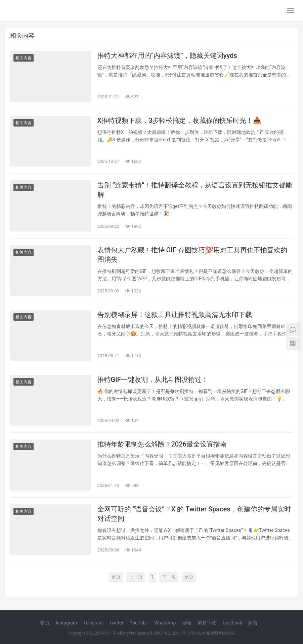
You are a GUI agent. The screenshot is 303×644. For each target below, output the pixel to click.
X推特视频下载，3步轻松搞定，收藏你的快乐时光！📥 (180, 120)
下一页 (169, 577)
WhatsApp (165, 623)
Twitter (116, 623)
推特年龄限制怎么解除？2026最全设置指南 (162, 444)
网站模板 (227, 633)
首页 (116, 577)
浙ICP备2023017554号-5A (177, 633)
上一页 (136, 577)
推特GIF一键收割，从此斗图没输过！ (153, 380)
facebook (232, 623)
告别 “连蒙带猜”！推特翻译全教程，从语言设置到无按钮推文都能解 (195, 190)
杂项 (187, 623)
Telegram (93, 623)
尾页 (189, 577)
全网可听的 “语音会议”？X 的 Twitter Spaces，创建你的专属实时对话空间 (194, 514)
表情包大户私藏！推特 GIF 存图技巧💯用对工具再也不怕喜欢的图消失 (192, 255)
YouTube (139, 623)
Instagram (66, 623)
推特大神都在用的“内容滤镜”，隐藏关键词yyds (167, 56)
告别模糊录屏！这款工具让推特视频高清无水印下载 (175, 315)
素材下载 (207, 623)
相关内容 (24, 58)
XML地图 (210, 633)
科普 (253, 623)
